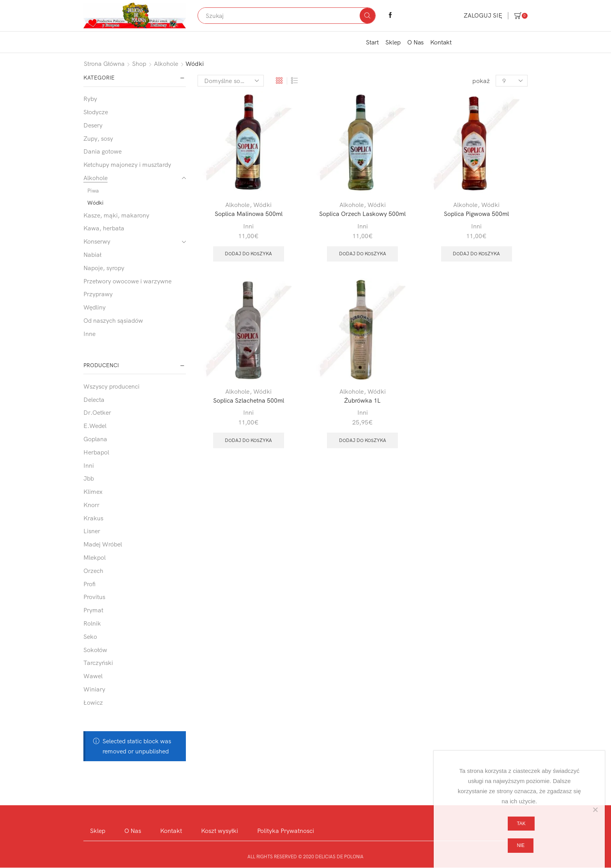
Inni (248, 226)
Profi (89, 584)
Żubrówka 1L (362, 400)
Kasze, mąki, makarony (116, 215)
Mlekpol (94, 557)
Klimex (93, 491)
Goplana (95, 439)
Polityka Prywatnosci (286, 831)
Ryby (90, 99)
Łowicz (93, 702)
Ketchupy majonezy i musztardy (127, 164)
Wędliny (94, 307)
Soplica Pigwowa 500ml (477, 214)
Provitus (94, 597)
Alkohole (166, 64)
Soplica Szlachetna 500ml (248, 400)
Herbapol (96, 452)
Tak (521, 824)
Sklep (393, 42)
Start (372, 42)
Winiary (94, 689)
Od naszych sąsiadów (113, 320)
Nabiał (92, 255)
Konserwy (97, 241)
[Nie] (595, 810)
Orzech (93, 571)
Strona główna (104, 64)
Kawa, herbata (104, 228)
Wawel (93, 676)
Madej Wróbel (103, 544)
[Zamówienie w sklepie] (231, 81)
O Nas (415, 42)
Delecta (94, 400)
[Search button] (367, 16)
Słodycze (96, 112)
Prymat (93, 610)
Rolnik (92, 623)
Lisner (92, 531)
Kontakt (441, 42)
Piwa (93, 191)
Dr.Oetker (97, 412)
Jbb (89, 478)
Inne (89, 334)
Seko (90, 636)
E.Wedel (95, 426)
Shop (139, 64)
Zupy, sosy (98, 138)
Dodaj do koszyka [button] (248, 254)
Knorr (91, 505)
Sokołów (95, 650)
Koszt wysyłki (220, 831)
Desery (93, 125)
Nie (521, 845)
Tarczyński (98, 663)
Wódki (262, 205)
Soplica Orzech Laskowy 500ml (363, 214)
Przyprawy (98, 294)
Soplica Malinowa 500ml (248, 214)
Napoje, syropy (104, 268)
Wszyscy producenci (111, 386)
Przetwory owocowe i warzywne (127, 281)
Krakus (93, 518)
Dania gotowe (102, 151)
